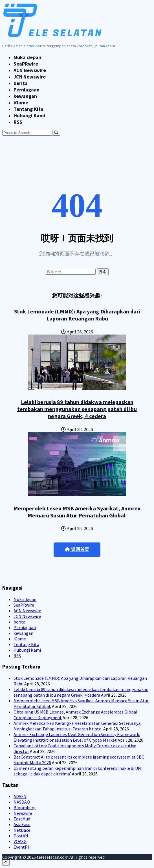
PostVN (21, 836)
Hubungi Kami (29, 115)
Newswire (23, 813)
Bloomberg (25, 808)
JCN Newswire (30, 77)
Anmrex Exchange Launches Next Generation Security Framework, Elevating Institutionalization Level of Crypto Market (77, 737)
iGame (21, 103)
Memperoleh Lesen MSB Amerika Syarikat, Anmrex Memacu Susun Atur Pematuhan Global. (77, 512)
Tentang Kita (28, 109)
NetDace (22, 830)
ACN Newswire (30, 70)
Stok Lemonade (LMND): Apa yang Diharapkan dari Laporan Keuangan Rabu (77, 315)
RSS (18, 122)
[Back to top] (6, 863)
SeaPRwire (26, 64)
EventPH (22, 847)
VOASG (20, 841)
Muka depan (27, 57)
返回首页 (77, 549)
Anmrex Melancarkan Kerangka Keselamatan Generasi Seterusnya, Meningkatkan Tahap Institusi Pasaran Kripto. (78, 726)
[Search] (56, 133)
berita (21, 83)
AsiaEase (22, 824)
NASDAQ (22, 802)
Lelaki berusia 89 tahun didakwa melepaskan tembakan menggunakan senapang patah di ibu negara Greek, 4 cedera (77, 409)
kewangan (25, 96)
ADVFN (20, 796)
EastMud (22, 819)
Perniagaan (27, 90)
